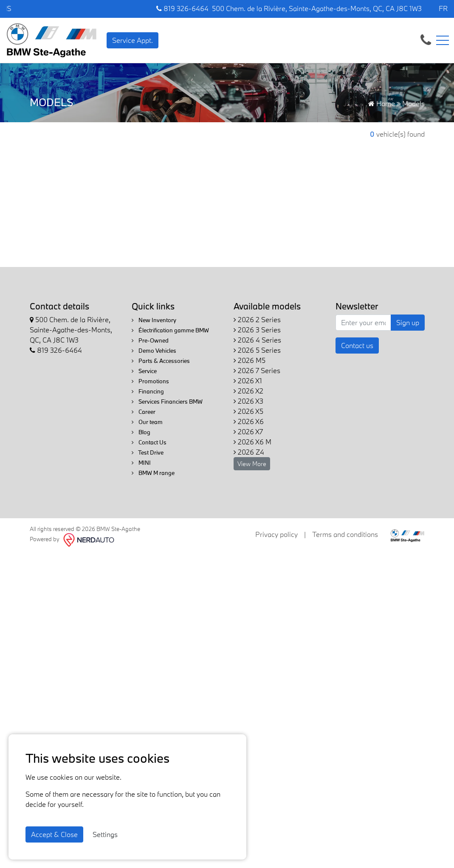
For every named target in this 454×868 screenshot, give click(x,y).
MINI (141, 463)
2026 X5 (248, 411)
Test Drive (148, 452)
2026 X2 (248, 391)
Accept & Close (54, 834)
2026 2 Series (257, 319)
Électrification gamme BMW (170, 330)
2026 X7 (248, 431)
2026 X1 (248, 381)
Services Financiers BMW (167, 402)
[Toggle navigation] (443, 40)
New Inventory (154, 320)
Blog (141, 432)
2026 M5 (250, 360)
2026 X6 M (252, 442)
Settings (105, 834)
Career (144, 412)
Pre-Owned (150, 340)
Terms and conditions (345, 534)
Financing (148, 391)
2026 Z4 (249, 452)
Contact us (357, 345)
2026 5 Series (257, 350)
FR (443, 8)
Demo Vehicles (154, 351)
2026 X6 (249, 421)
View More (252, 464)
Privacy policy (276, 534)
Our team (147, 422)
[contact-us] (426, 39)
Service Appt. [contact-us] (133, 40)
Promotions (150, 381)
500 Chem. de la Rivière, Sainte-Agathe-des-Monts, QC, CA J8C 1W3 (317, 8)
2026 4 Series (257, 340)
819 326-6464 (182, 8)
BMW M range (153, 473)
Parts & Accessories (161, 361)
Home (382, 103)
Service (144, 371)
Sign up (408, 322)
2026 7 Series (257, 370)
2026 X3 (248, 401)
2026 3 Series (257, 330)
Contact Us (149, 442)
